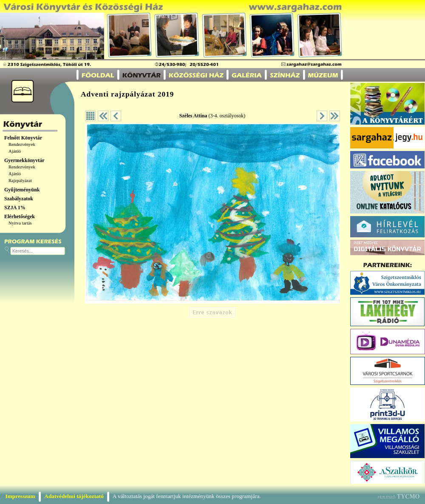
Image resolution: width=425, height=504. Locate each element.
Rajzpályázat (20, 181)
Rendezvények (22, 144)
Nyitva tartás (20, 223)
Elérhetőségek (20, 216)
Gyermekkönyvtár (24, 160)
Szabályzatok (19, 199)
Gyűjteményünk (22, 190)
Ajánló (15, 151)
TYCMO (408, 497)
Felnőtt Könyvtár (23, 138)
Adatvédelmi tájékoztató (74, 496)
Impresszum (20, 496)
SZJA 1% (15, 208)
